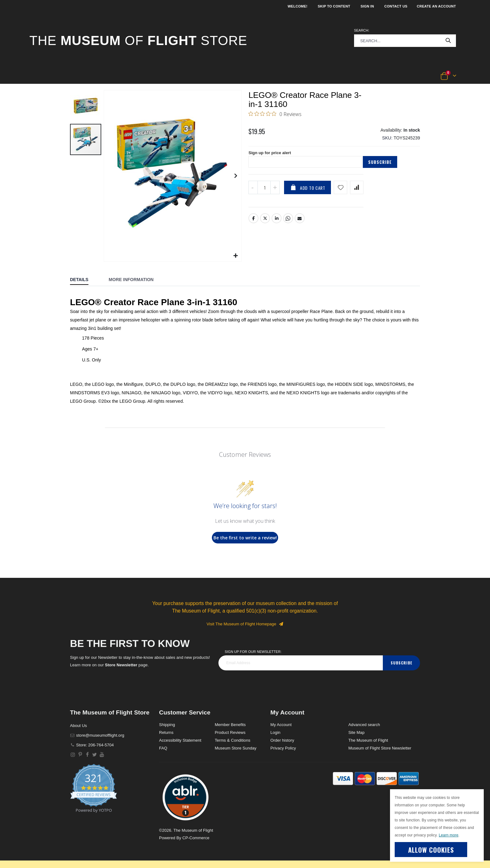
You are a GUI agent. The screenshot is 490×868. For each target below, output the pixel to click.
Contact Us (396, 6)
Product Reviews (230, 732)
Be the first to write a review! (245, 538)
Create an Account (436, 6)
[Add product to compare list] (357, 192)
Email (300, 223)
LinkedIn (277, 223)
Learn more (449, 835)
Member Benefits (230, 725)
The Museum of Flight (368, 740)
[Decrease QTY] (253, 192)
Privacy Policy (283, 748)
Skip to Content (334, 6)
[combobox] (405, 41)
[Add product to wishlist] (340, 192)
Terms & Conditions (232, 740)
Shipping (167, 725)
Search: (362, 30)
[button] (50, 76)
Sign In (367, 6)
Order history (282, 740)
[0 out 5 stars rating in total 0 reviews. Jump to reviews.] (275, 115)
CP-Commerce (196, 838)
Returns (166, 732)
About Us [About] (78, 726)
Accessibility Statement (180, 740)
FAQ (163, 748)
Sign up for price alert (271, 157)
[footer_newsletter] (301, 663)
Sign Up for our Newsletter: (253, 652)
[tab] (84, 280)
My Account (281, 725)
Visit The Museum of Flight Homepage (245, 624)
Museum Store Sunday (235, 748)
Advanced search (364, 725)
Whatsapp (288, 223)
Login (275, 732)
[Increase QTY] (275, 192)
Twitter (265, 223)
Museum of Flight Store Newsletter (380, 748)
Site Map (357, 732)
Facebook (253, 223)
